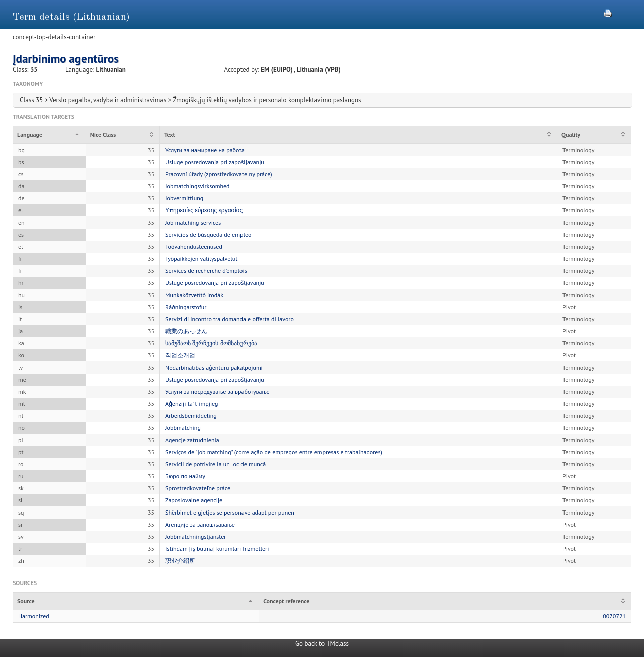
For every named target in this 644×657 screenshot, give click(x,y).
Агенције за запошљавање (200, 524)
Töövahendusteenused (194, 246)
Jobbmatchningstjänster (195, 536)
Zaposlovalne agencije (194, 500)
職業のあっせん (186, 331)
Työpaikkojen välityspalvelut (201, 259)
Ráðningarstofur (186, 307)
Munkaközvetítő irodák (194, 295)
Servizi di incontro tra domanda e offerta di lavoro (229, 319)
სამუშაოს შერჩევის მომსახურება (211, 343)
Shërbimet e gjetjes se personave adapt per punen (230, 512)
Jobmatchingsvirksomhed (197, 186)
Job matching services (193, 222)
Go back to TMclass (322, 644)
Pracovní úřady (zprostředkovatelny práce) (219, 174)
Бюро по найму (185, 476)
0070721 (614, 616)
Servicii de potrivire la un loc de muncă (215, 464)
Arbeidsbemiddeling (191, 416)
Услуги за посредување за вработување (217, 391)
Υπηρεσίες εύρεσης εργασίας (204, 210)
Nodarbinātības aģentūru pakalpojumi (214, 367)
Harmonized (34, 616)
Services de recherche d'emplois (206, 271)
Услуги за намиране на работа (205, 150)
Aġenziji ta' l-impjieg (191, 404)
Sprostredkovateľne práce (198, 488)
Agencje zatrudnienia (192, 440)
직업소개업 (180, 355)
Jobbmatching (183, 428)
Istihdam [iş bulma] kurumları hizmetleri (217, 549)
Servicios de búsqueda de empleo (208, 234)
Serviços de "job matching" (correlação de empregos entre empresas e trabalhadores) (274, 452)
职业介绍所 (180, 561)
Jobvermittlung (184, 198)
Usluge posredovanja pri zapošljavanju (215, 162)
